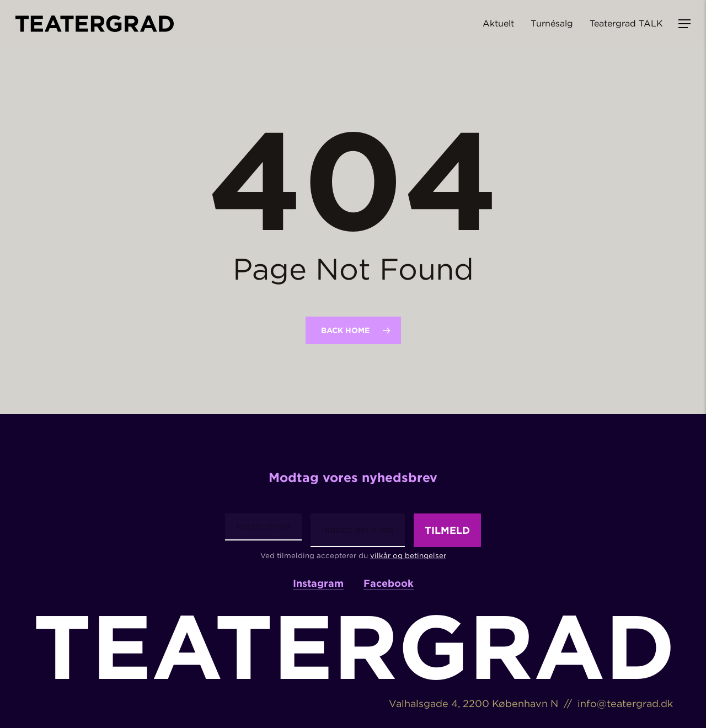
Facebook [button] (389, 584)
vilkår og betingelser (408, 555)
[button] (684, 24)
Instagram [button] (318, 584)
